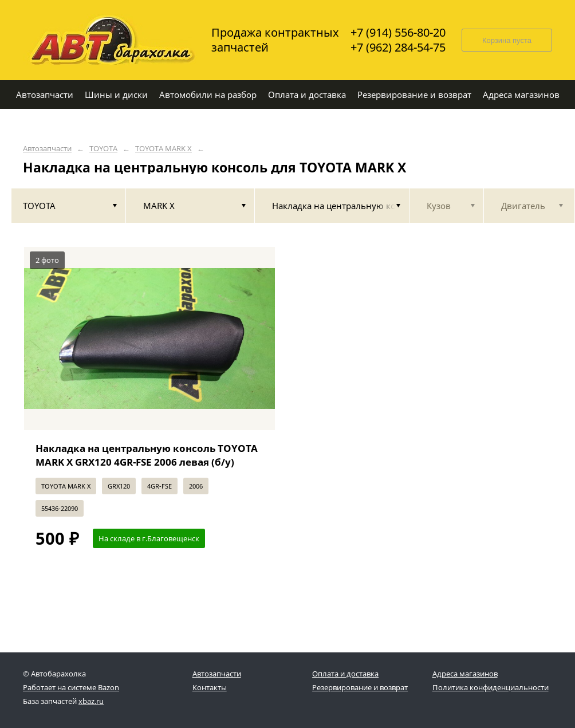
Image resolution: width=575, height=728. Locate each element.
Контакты (210, 687)
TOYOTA (103, 149)
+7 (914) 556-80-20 (398, 33)
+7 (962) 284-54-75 (398, 48)
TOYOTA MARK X (164, 149)
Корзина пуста (507, 40)
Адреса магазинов (465, 674)
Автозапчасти (47, 149)
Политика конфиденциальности (491, 687)
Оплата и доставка (345, 674)
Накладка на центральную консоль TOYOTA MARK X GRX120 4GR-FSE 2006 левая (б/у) (147, 455)
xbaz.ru (91, 701)
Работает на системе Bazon (71, 687)
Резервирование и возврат (360, 687)
